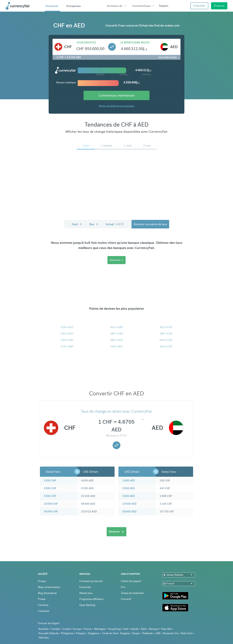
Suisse (136, 633)
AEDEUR (166, 327)
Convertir (126, 599)
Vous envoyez (86, 43)
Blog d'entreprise (47, 593)
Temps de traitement (132, 593)
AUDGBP (117, 327)
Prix (123, 587)
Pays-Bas (166, 629)
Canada (55, 629)
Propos (42, 581)
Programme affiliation (91, 599)
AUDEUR (166, 347)
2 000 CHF (50, 488)
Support (164, 6)
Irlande (134, 629)
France (87, 629)
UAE (158, 633)
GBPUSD (117, 334)
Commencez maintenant (117, 95)
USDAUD (67, 334)
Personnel (52, 6)
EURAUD (67, 327)
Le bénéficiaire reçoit (135, 43)
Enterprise (85, 587)
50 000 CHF (51, 512)
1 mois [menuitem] (128, 146)
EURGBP (67, 347)
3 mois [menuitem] (147, 146)
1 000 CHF (50, 481)
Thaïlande (147, 633)
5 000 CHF (50, 496)
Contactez (44, 611)
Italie (144, 629)
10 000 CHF (51, 504)
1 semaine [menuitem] (107, 146)
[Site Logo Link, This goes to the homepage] (24, 6)
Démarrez (117, 260)
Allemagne (100, 629)
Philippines (67, 633)
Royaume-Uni (171, 633)
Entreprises (74, 6)
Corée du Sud (110, 633)
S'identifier (199, 6)
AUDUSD (166, 340)
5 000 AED (129, 496)
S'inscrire (219, 6)
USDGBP (67, 340)
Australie (43, 629)
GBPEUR (166, 334)
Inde (126, 629)
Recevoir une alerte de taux (146, 224)
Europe (77, 629)
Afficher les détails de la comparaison (117, 106)
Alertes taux (86, 593)
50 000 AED (129, 512)
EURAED (117, 347)
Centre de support (131, 581)
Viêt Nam (44, 638)
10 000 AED (129, 504)
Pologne (81, 633)
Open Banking (87, 605)
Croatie (66, 629)
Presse (42, 599)
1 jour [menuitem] (86, 146)
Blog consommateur (49, 587)
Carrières (43, 605)
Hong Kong (114, 629)
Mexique (154, 629)
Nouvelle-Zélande (48, 633)
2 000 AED (129, 488)
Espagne (125, 633)
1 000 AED (129, 481)
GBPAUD (117, 340)
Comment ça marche (91, 581)
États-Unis (187, 633)
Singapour (94, 633)
